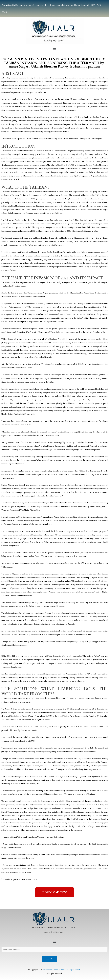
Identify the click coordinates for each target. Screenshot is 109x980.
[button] (54, 50)
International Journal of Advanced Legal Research (61, 970)
